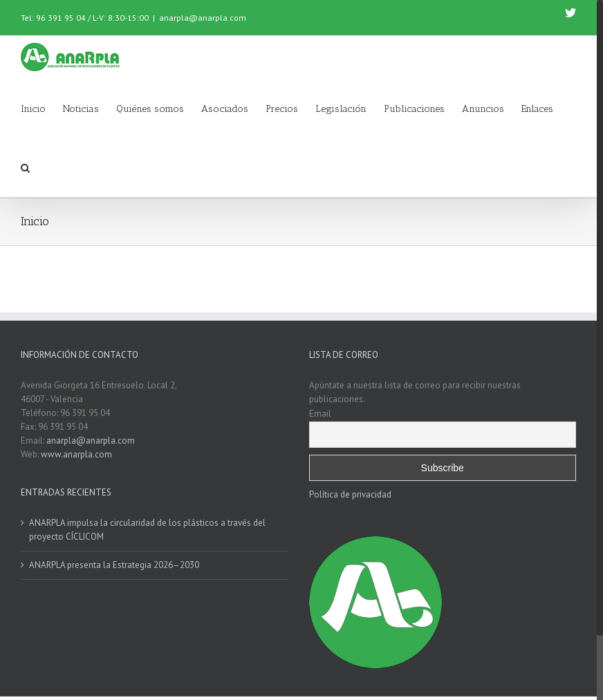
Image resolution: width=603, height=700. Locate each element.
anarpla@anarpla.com (203, 18)
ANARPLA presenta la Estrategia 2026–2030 (114, 565)
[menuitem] (42, 108)
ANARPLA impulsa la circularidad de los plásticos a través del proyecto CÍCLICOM (147, 530)
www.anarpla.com (76, 454)
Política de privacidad (350, 494)
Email (320, 413)
